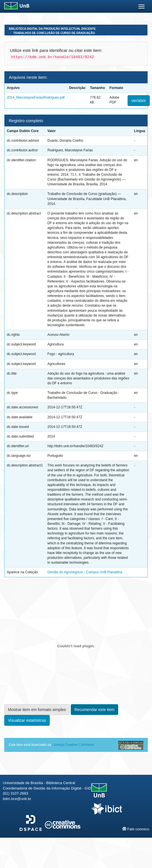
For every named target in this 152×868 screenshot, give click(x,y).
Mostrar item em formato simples (37, 710)
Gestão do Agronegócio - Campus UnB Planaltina (53, 37)
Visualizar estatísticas (27, 720)
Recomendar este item (94, 710)
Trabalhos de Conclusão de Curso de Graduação (54, 33)
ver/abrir (139, 101)
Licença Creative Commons (73, 745)
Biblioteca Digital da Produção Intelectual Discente (52, 29)
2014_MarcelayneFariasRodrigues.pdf (36, 97)
